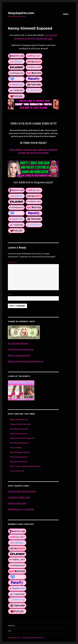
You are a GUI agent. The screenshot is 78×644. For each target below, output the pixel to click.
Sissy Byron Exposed (19, 429)
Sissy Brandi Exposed (19, 443)
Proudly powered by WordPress (33, 638)
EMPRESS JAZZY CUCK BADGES (21, 509)
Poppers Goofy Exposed (20, 424)
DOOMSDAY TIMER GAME (19, 497)
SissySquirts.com (21, 13)
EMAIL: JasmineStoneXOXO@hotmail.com (26, 361)
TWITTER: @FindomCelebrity (21, 349)
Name (10, 294)
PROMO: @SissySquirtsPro (19, 355)
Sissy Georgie (16, 448)
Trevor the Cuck (17, 471)
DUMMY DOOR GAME (17, 503)
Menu (66, 14)
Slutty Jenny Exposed (19, 419)
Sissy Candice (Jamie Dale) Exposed (25, 466)
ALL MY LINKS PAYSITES (18, 343)
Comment (13, 262)
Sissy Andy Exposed (19, 434)
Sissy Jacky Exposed (19, 457)
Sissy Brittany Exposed (20, 452)
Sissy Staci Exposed (18, 462)
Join (10, 631)
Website (11, 626)
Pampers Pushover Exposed (22, 438)
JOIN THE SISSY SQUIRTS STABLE (22, 491)
